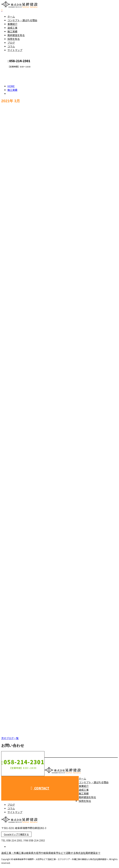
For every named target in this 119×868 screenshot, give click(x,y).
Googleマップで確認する (16, 835)
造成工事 (12, 29)
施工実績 (12, 32)
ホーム (11, 17)
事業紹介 (12, 25)
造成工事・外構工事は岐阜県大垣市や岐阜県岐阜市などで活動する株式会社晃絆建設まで (51, 854)
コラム (11, 47)
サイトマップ (15, 51)
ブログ (11, 44)
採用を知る (14, 40)
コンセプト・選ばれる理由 (22, 21)
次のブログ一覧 (10, 739)
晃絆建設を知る (16, 36)
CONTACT (12, 71)
